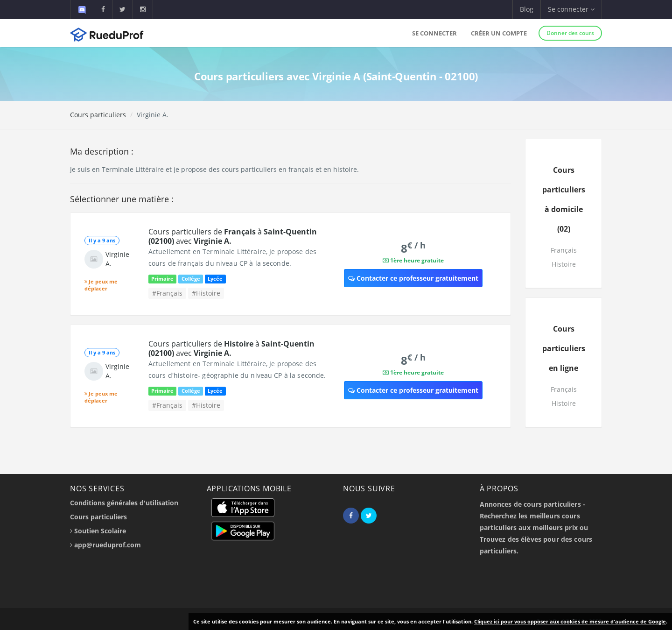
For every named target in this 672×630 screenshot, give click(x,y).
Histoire (564, 264)
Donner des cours (570, 33)
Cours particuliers (98, 115)
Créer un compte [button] (499, 33)
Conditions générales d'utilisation (124, 503)
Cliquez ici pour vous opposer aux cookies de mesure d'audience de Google (570, 621)
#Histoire (206, 293)
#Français (167, 293)
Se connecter (434, 33)
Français (564, 250)
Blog (527, 9)
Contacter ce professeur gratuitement (413, 278)
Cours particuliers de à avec (233, 236)
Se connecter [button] (571, 9)
